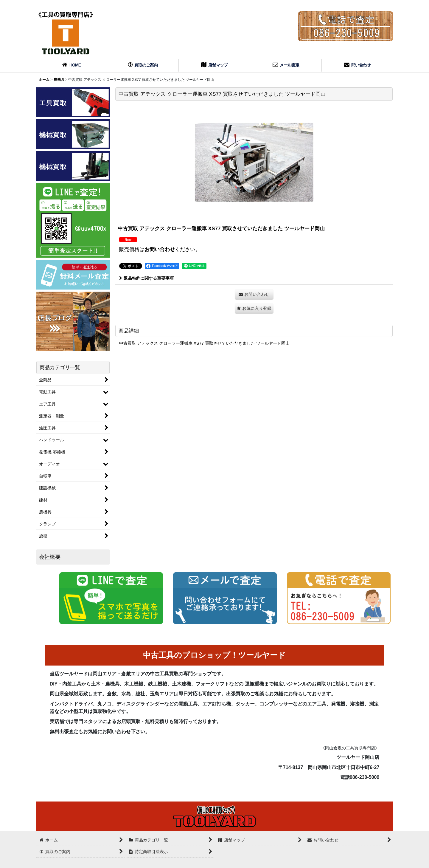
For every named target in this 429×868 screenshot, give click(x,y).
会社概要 (50, 557)
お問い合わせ (160, 249)
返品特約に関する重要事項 (146, 278)
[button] (254, 308)
